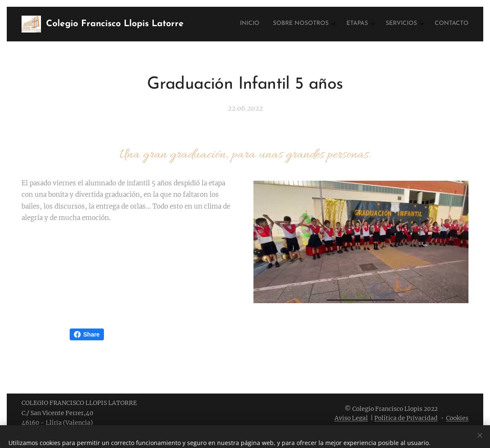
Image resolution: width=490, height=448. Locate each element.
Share (87, 334)
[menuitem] (404, 24)
